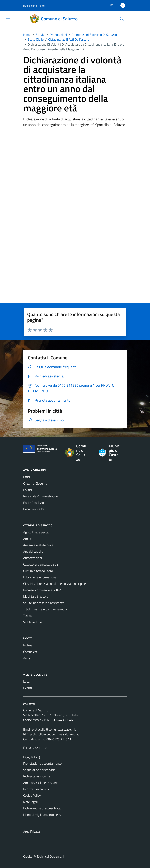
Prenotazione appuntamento (42, 763)
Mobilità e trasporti (36, 596)
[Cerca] (122, 19)
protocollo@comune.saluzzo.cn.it (54, 729)
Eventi (28, 688)
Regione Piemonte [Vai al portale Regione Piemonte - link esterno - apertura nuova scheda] (34, 6)
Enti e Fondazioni (35, 503)
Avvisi (27, 658)
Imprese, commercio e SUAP (42, 590)
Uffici (27, 477)
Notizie (28, 645)
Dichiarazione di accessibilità (42, 808)
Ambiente (30, 539)
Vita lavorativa (33, 622)
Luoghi (28, 681)
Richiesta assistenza (37, 776)
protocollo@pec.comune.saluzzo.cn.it (55, 734)
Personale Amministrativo (41, 496)
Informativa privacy (36, 789)
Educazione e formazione (40, 577)
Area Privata (31, 831)
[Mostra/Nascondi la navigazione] (8, 18)
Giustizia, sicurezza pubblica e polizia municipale (55, 584)
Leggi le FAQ (32, 757)
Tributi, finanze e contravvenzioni (45, 609)
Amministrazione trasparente (43, 783)
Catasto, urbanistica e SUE (41, 564)
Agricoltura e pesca (36, 532)
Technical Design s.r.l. (51, 856)
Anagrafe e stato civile (38, 545)
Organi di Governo (35, 483)
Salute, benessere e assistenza (44, 603)
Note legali (30, 802)
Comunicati (31, 652)
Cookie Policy (32, 795)
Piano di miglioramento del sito (44, 815)
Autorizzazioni (32, 558)
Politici (28, 490)
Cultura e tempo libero (38, 571)
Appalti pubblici (33, 551)
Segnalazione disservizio (39, 770)
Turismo (28, 616)
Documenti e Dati (35, 509)
